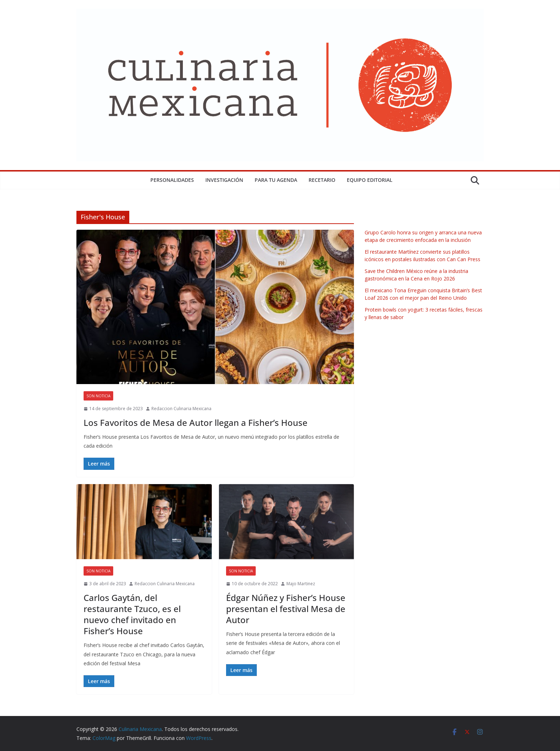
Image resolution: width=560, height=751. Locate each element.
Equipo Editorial (370, 180)
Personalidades (172, 180)
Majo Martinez (301, 584)
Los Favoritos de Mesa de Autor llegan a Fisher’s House (196, 422)
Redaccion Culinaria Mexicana (181, 409)
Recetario (322, 180)
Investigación (224, 180)
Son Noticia (98, 396)
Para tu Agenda (276, 180)
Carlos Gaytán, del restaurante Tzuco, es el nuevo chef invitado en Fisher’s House (132, 614)
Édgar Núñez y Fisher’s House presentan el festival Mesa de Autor (286, 609)
